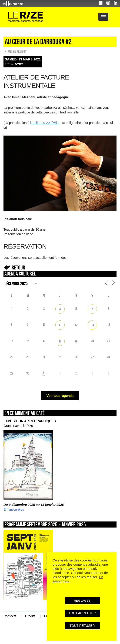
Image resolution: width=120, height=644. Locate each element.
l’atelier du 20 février (45, 123)
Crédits (30, 616)
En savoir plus (14, 509)
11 (60, 325)
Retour (18, 267)
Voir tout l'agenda (60, 396)
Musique (22, 52)
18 (60, 341)
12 (76, 325)
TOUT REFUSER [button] (82, 626)
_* (5, 52)
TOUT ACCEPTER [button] (82, 613)
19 (76, 341)
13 (92, 325)
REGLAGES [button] (82, 601)
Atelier (12, 52)
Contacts (10, 616)
